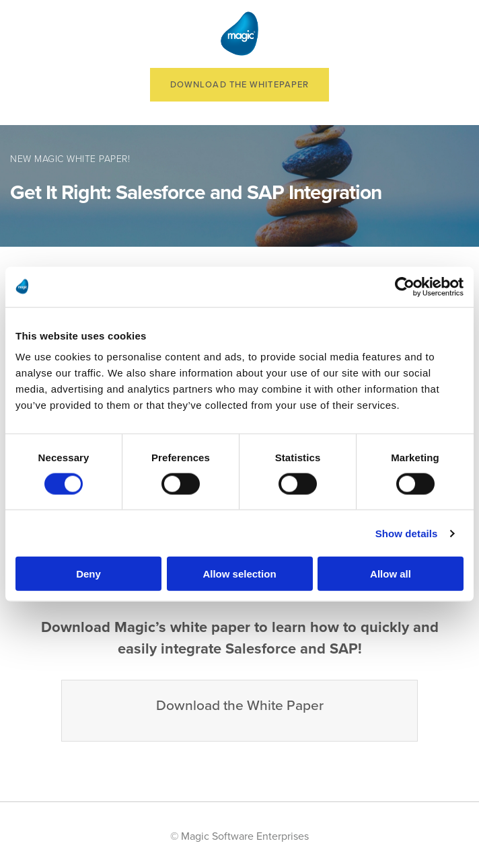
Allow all (391, 574)
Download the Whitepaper (239, 85)
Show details (407, 533)
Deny (88, 574)
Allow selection (239, 574)
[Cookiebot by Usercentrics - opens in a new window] (405, 286)
